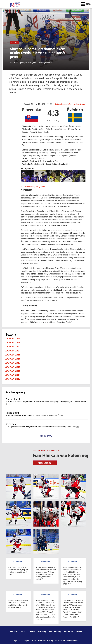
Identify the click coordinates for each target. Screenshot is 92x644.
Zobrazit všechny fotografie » (33, 187)
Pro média (68, 631)
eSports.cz (28, 640)
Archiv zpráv (46, 436)
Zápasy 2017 (13, 363)
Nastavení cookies (70, 640)
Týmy (23, 631)
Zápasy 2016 (13, 367)
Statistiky (42, 631)
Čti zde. (61, 415)
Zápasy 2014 (13, 375)
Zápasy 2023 (13, 347)
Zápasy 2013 (13, 379)
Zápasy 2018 (13, 359)
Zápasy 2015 (13, 371)
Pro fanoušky (55, 631)
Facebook (18, 562)
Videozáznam (80, 104)
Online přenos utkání (63, 104)
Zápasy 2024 (13, 343)
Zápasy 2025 (13, 339)
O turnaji (14, 631)
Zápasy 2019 (13, 355)
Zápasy (32, 631)
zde (9, 404)
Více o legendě (45, 463)
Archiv (79, 631)
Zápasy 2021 (13, 351)
